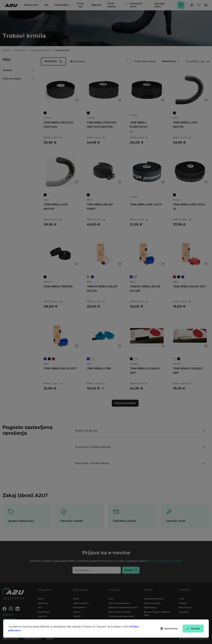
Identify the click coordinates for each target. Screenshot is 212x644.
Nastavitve (169, 629)
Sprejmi (193, 629)
